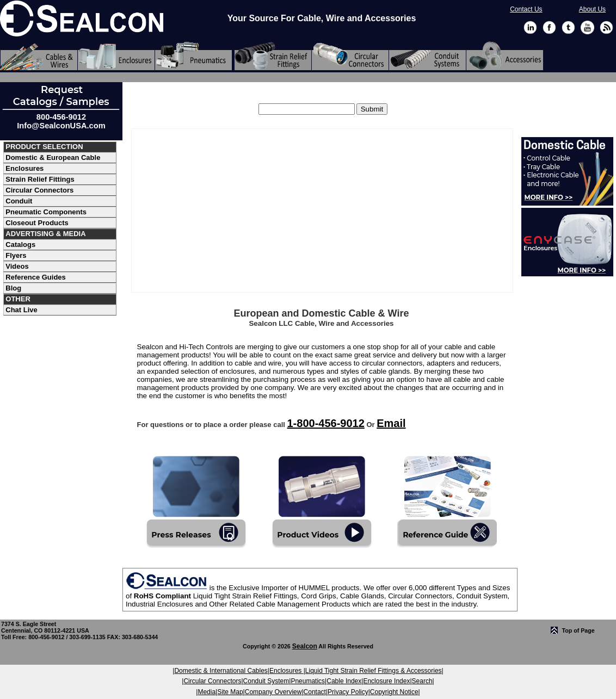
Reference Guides (36, 277)
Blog (13, 288)
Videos (17, 266)
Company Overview (273, 692)
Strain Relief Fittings (40, 179)
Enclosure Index (386, 681)
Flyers (16, 255)
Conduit (19, 201)
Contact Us (526, 9)
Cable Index (344, 681)
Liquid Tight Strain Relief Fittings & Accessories (374, 671)
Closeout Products (37, 223)
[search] (372, 109)
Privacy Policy (348, 692)
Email (391, 423)
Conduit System (266, 681)
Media (207, 692)
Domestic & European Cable (53, 157)
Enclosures (24, 168)
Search (422, 681)
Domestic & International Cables (221, 671)
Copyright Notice (394, 692)
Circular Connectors (39, 190)
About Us (592, 9)
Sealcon (305, 646)
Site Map (230, 692)
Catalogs (20, 245)
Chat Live (21, 310)
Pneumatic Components (46, 212)
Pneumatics (308, 681)
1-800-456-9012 (325, 423)
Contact (315, 692)
